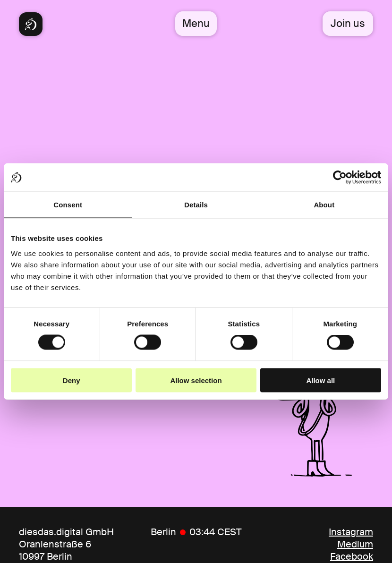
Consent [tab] (68, 205)
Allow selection (196, 380)
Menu (196, 23)
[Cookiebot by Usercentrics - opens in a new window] (340, 178)
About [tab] (324, 205)
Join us (348, 23)
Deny (72, 380)
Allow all (320, 380)
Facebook (352, 556)
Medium (355, 544)
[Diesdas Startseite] (31, 24)
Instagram (351, 532)
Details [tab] (196, 205)
